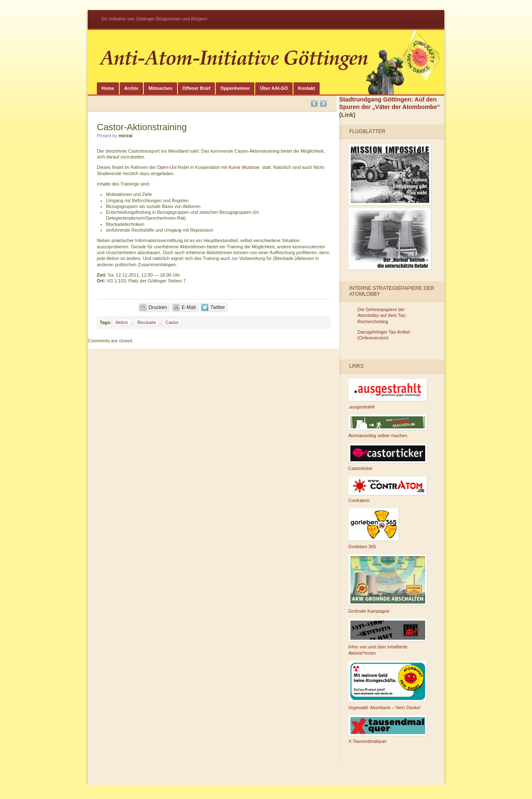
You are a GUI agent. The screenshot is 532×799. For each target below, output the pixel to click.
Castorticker (388, 457)
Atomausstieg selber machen (388, 426)
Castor (172, 322)
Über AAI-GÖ (274, 88)
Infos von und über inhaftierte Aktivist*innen (388, 637)
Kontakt (307, 88)
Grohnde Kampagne (388, 584)
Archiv (131, 88)
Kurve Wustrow (244, 167)
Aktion (122, 322)
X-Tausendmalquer (388, 730)
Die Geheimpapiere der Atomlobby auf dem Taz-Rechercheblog (382, 315)
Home (108, 88)
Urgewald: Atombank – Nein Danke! (388, 685)
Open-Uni (167, 167)
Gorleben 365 (374, 528)
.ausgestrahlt (388, 394)
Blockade (147, 322)
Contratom (388, 490)
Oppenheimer (235, 88)
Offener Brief (196, 88)
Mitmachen (160, 88)
